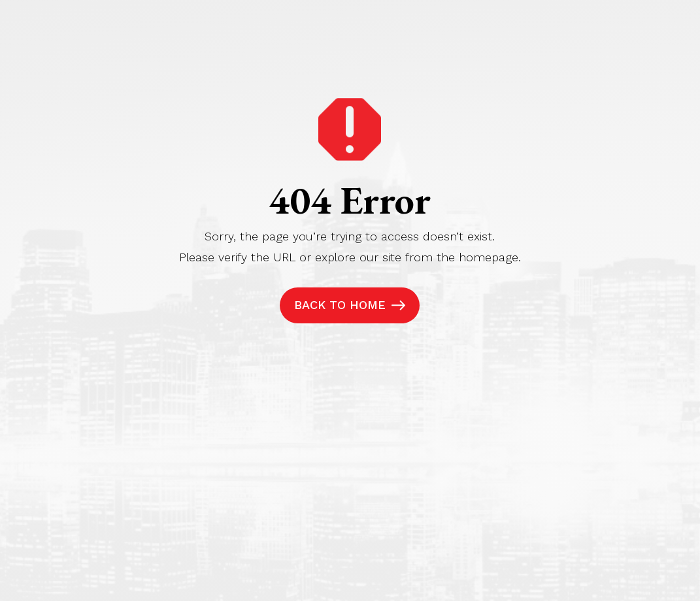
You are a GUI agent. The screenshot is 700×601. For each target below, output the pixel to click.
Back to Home (340, 305)
